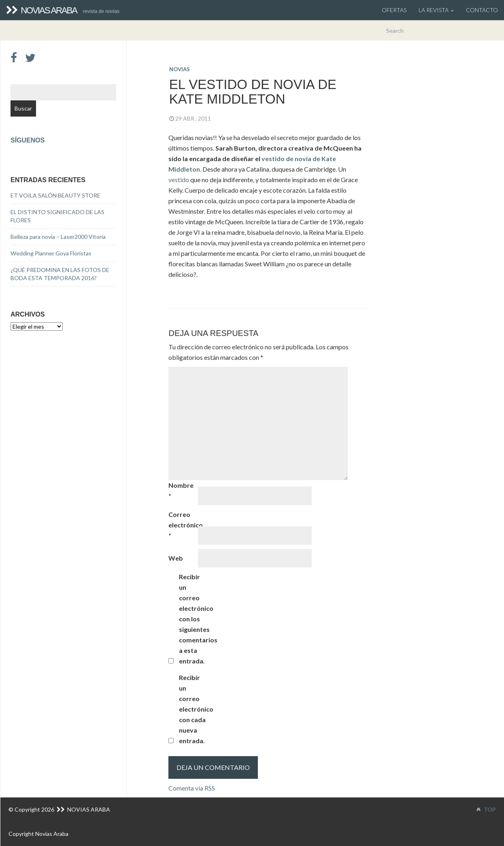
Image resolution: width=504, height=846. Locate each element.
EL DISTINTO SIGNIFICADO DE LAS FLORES (57, 216)
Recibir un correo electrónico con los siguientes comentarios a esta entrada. (193, 619)
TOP (486, 809)
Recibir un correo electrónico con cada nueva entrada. (193, 709)
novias (180, 69)
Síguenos (28, 140)
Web (176, 558)
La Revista (436, 10)
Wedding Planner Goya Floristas (51, 253)
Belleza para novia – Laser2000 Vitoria (58, 237)
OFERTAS (394, 10)
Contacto (482, 10)
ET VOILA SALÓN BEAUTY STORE (55, 195)
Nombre (181, 490)
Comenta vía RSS (192, 788)
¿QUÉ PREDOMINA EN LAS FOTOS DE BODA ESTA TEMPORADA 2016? (60, 274)
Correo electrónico (183, 525)
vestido (179, 180)
